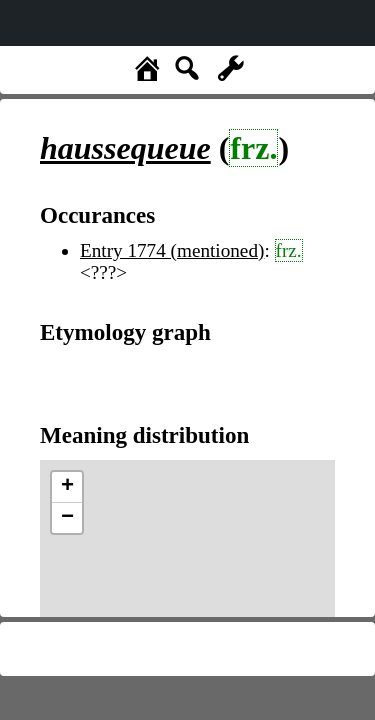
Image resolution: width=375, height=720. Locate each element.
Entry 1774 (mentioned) (172, 250)
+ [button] (67, 487)
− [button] (67, 518)
